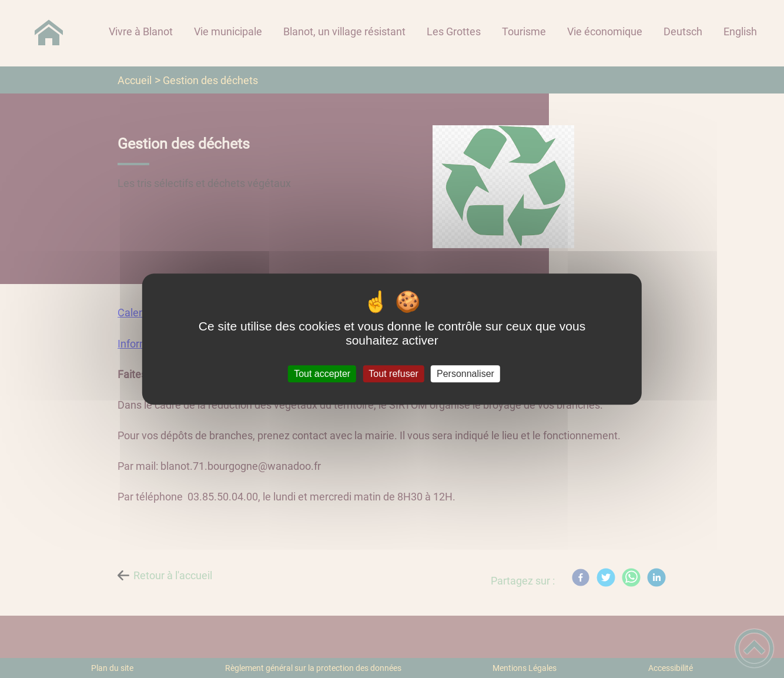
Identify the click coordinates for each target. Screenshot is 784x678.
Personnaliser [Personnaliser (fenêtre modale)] (465, 374)
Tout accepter (322, 374)
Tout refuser (393, 374)
